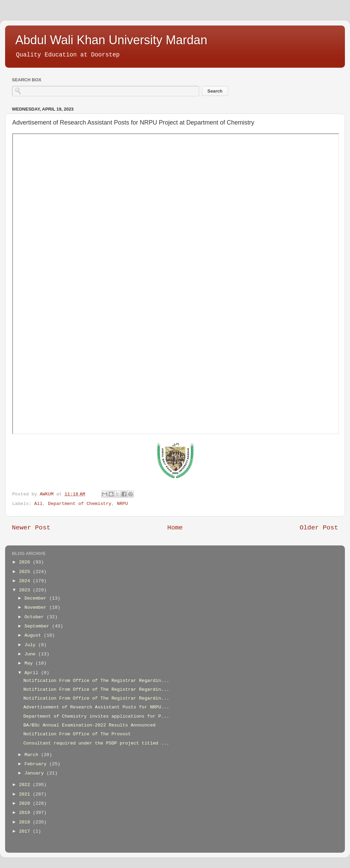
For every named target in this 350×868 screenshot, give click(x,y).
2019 (26, 813)
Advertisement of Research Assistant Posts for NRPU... (96, 707)
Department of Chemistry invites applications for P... (96, 716)
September (38, 626)
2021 (26, 794)
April (33, 673)
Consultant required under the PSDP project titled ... (96, 743)
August (34, 635)
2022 (26, 785)
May (30, 663)
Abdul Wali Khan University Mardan (111, 40)
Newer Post (31, 528)
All (38, 504)
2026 (26, 562)
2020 (26, 804)
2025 (26, 572)
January (36, 773)
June (31, 654)
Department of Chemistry (80, 504)
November (37, 608)
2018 (26, 822)
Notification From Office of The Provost (77, 734)
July (31, 645)
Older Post (319, 528)
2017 (26, 831)
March (33, 755)
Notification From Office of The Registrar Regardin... (96, 681)
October (36, 617)
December (37, 598)
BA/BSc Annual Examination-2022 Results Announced (90, 725)
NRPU (122, 504)
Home (175, 528)
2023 (26, 590)
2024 (26, 581)
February (37, 764)
